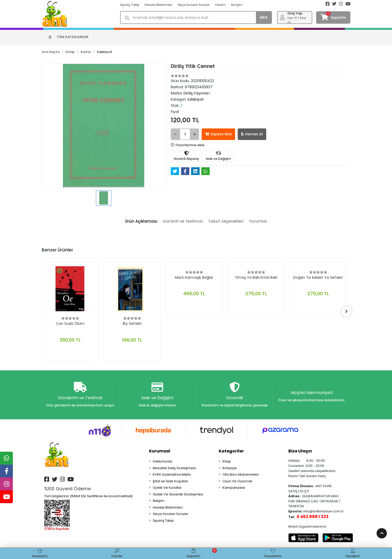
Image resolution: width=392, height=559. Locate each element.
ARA (264, 17)
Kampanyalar (234, 488)
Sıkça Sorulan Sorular (194, 5)
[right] (346, 311)
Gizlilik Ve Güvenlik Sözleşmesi (178, 494)
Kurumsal (160, 451)
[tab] (141, 221)
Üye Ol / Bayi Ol (297, 20)
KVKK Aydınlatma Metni (172, 474)
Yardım (220, 5)
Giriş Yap (295, 13)
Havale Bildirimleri (158, 5)
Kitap (227, 461)
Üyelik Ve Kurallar (167, 488)
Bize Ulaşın (300, 451)
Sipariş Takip (130, 5)
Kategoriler (231, 451)
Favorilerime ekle (188, 145)
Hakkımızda (163, 461)
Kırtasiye (230, 468)
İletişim (237, 5)
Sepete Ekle (218, 134)
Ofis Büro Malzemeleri (241, 474)
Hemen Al (252, 134)
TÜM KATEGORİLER (69, 37)
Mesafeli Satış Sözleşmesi (174, 468)
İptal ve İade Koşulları (171, 481)
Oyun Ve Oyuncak (237, 481)
